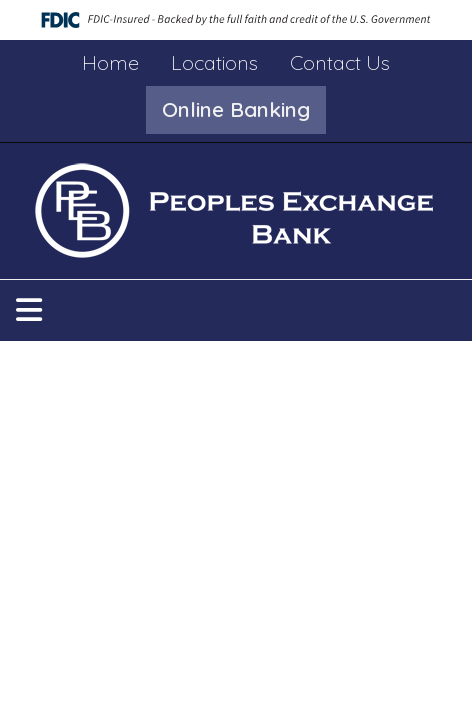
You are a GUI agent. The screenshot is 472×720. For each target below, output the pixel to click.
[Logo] (236, 211)
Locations (214, 62)
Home (110, 62)
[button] (236, 110)
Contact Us (340, 62)
